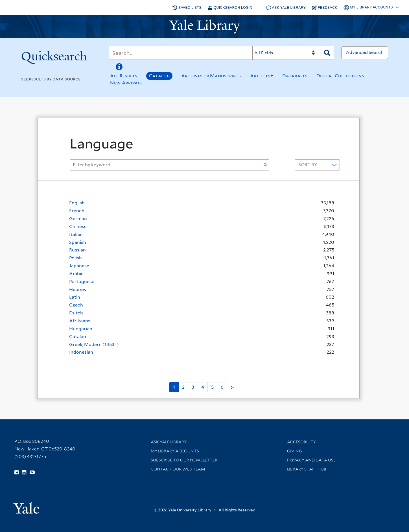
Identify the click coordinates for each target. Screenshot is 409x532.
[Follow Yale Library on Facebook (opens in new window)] (17, 472)
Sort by (308, 165)
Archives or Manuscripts (211, 76)
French (77, 211)
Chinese (78, 226)
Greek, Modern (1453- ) (94, 344)
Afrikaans (80, 321)
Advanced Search (365, 52)
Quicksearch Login (230, 8)
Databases (295, 76)
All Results (124, 76)
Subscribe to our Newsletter (184, 460)
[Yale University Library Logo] (205, 27)
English (77, 203)
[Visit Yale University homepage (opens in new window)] (26, 506)
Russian (77, 250)
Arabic (76, 274)
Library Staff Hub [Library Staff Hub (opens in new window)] (307, 469)
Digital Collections (340, 76)
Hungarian (81, 329)
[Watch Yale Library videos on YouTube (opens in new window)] (32, 472)
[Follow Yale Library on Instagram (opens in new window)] (24, 472)
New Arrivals (126, 83)
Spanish (78, 242)
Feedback (325, 8)
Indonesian (81, 352)
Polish (76, 258)
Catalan (78, 337)
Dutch (76, 313)
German (78, 219)
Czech (76, 305)
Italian (76, 234)
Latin (75, 297)
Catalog (159, 76)
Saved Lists (187, 8)
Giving (295, 451)
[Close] (340, 129)
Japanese (79, 266)
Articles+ (262, 76)
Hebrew (78, 289)
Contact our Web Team (178, 469)
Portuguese (82, 282)
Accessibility (301, 442)
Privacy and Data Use (311, 460)
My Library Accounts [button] (369, 8)
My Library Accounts (175, 451)
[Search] (180, 53)
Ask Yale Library (286, 8)
